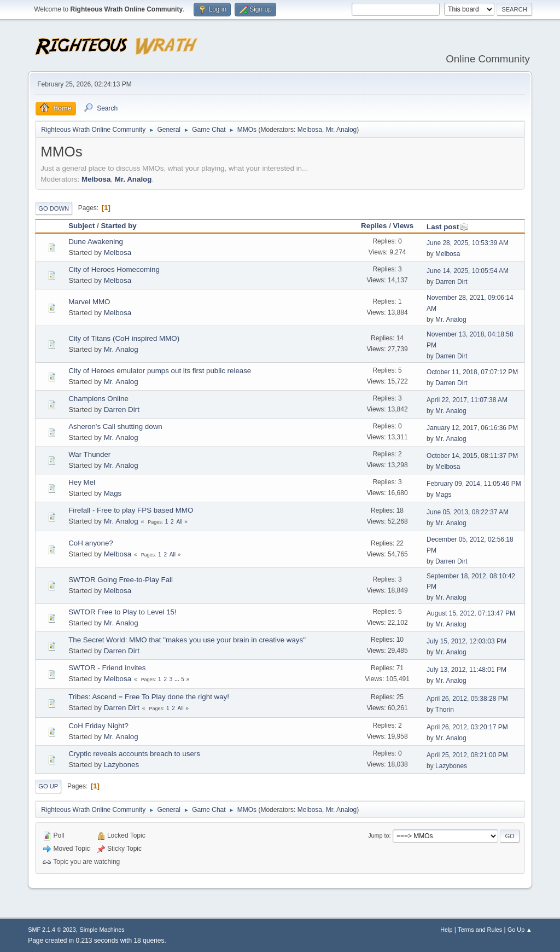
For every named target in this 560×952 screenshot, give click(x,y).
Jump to (378, 835)
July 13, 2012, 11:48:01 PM (466, 670)
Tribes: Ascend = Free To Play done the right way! (149, 697)
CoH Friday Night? (98, 726)
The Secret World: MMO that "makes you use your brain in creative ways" (187, 640)
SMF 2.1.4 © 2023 (52, 930)
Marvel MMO (89, 302)
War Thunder (89, 454)
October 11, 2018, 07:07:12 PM (472, 372)
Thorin (445, 710)
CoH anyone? (91, 543)
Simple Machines (102, 930)
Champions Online (98, 399)
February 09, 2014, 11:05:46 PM (474, 484)
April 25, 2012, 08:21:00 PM (467, 755)
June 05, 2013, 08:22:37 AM (468, 512)
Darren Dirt (451, 282)
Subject (81, 226)
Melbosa (310, 130)
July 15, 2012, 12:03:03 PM (466, 641)
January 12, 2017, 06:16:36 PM (472, 428)
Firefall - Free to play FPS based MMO (131, 510)
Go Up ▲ (520, 930)
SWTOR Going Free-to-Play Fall (121, 580)
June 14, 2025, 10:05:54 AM (468, 271)
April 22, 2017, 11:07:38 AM (467, 400)
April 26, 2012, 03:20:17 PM (467, 727)
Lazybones (121, 765)
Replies (374, 226)
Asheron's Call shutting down (115, 426)
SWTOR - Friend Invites (107, 668)
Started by (118, 226)
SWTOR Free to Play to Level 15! (122, 612)
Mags (113, 493)
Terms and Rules (480, 930)
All (179, 522)
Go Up (48, 786)
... (177, 679)
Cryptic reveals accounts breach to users (134, 754)
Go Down (54, 208)
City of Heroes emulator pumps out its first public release (160, 371)
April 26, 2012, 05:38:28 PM (467, 699)
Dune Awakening (96, 242)
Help (446, 930)
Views (404, 226)
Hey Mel (82, 482)
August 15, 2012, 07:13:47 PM (471, 613)
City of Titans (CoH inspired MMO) (124, 338)
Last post (448, 227)
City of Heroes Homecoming (114, 269)
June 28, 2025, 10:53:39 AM (468, 243)
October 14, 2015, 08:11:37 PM (472, 456)
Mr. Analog (342, 130)
